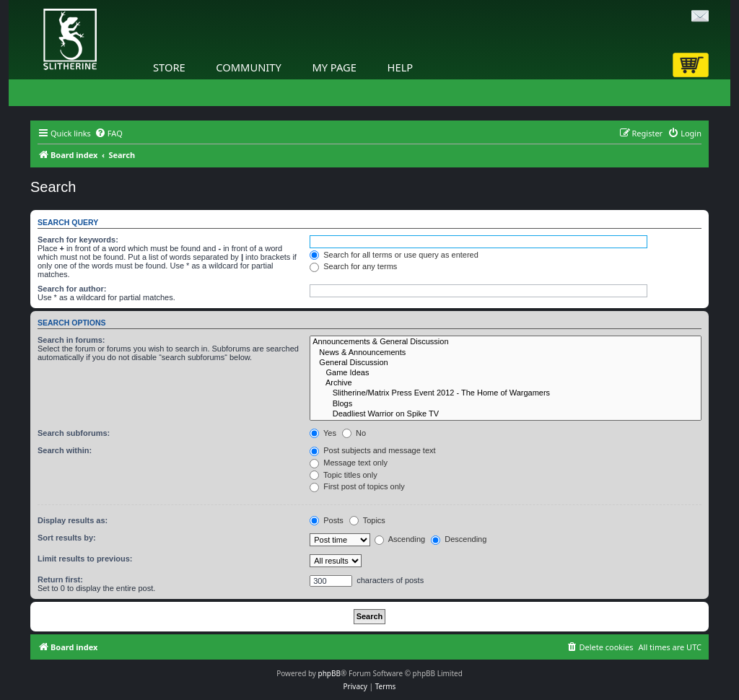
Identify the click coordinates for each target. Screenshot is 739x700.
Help (401, 67)
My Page (334, 67)
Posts (327, 520)
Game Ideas (506, 373)
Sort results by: (67, 538)
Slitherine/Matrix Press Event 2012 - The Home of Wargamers (506, 393)
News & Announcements (506, 353)
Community (248, 67)
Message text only (349, 463)
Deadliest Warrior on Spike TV (506, 414)
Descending (459, 539)
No (354, 433)
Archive (506, 383)
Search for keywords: (78, 240)
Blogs (506, 404)
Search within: (65, 450)
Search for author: (72, 289)
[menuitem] (109, 134)
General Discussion (506, 363)
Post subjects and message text (372, 450)
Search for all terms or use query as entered (394, 255)
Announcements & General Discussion (506, 342)
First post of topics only (357, 486)
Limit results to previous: (85, 559)
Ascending (400, 539)
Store (169, 67)
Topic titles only (343, 475)
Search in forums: (71, 340)
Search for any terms (353, 266)
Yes (323, 433)
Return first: (60, 579)
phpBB (329, 673)
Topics (367, 520)
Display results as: (73, 520)
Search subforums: (74, 433)
